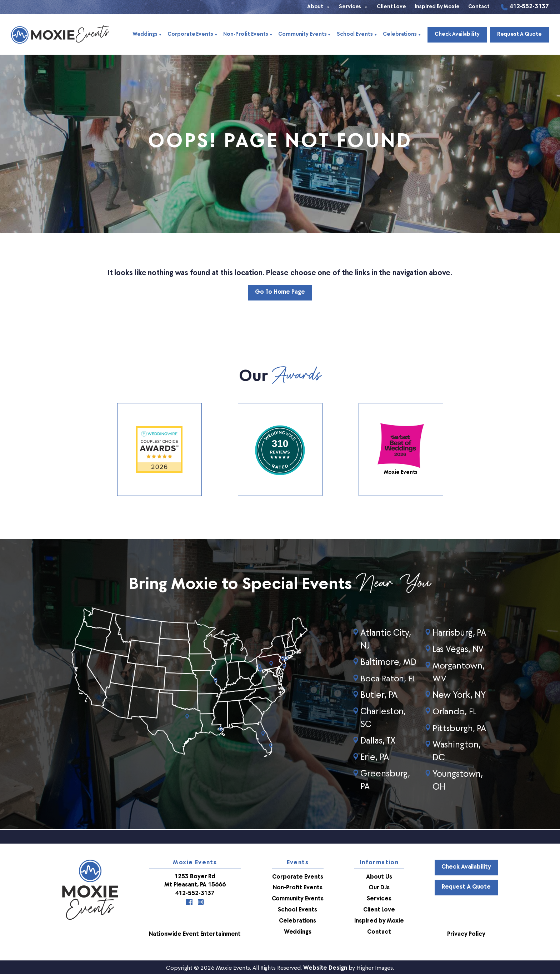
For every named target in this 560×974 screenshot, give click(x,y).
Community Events (304, 35)
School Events (357, 35)
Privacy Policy (466, 933)
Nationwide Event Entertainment (195, 933)
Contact (479, 7)
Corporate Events (193, 35)
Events (297, 863)
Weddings (147, 35)
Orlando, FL (455, 712)
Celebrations (401, 35)
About (319, 7)
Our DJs (379, 888)
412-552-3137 (529, 7)
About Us (379, 877)
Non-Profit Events (248, 35)
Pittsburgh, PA (460, 729)
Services (354, 7)
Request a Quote (519, 34)
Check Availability (456, 34)
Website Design (325, 966)
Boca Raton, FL (388, 679)
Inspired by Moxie (437, 7)
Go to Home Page (280, 293)
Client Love (391, 7)
